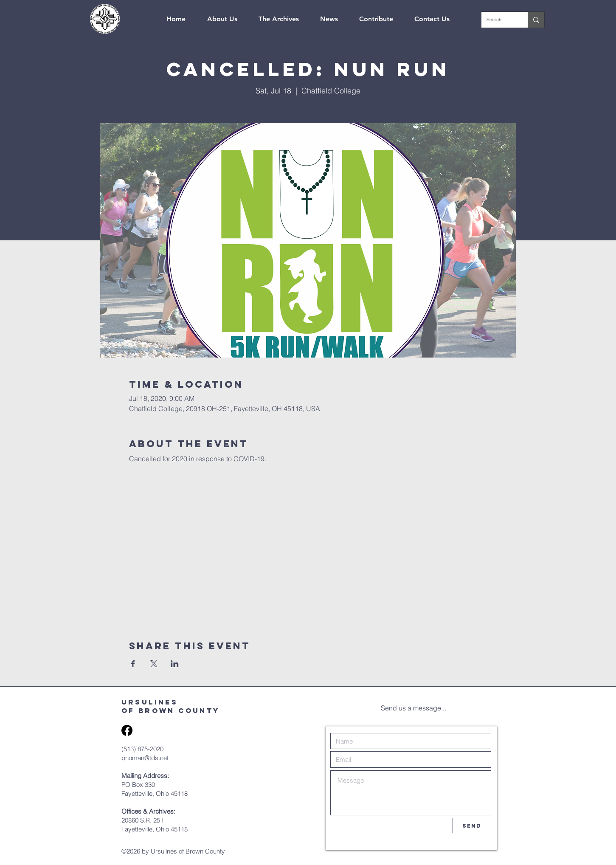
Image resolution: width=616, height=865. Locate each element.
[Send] (472, 826)
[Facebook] (127, 730)
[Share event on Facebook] (133, 664)
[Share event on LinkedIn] (175, 664)
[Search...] (498, 20)
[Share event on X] (154, 664)
